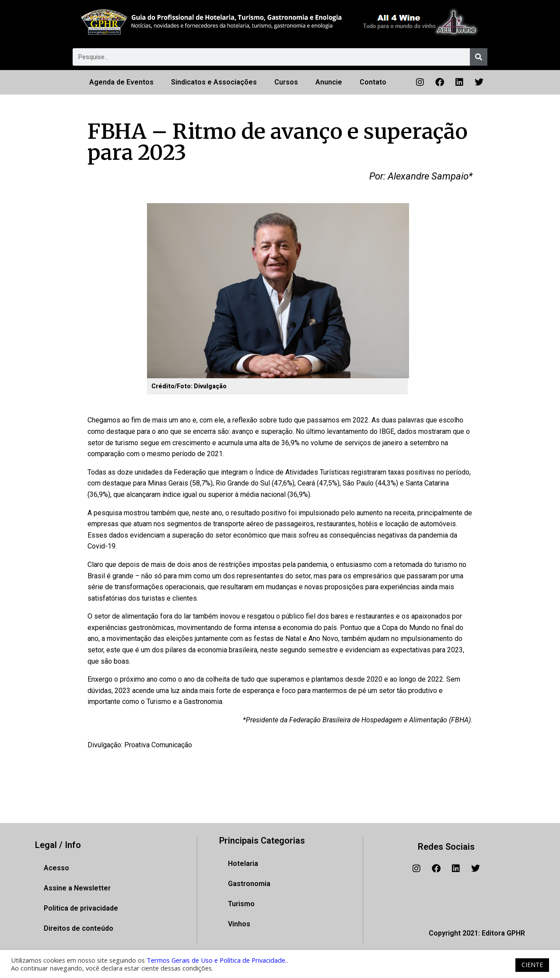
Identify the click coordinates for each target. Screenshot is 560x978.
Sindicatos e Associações (214, 82)
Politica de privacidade (81, 908)
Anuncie (329, 82)
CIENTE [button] (532, 965)
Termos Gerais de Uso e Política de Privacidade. (217, 960)
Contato (373, 82)
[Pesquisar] (479, 57)
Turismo (241, 904)
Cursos (286, 82)
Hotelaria (243, 864)
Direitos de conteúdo (79, 928)
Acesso (56, 868)
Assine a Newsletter (77, 888)
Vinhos (239, 924)
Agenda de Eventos (121, 82)
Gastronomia (249, 884)
